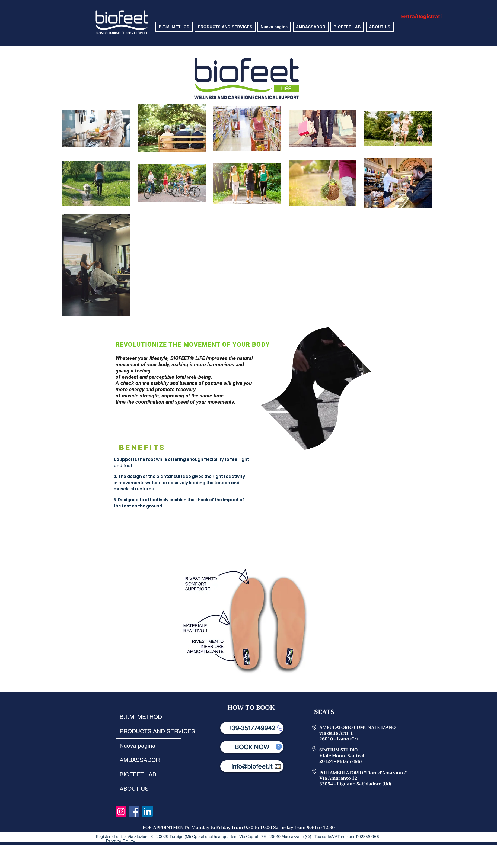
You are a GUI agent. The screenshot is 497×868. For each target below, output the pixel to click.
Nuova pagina (138, 746)
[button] (174, 27)
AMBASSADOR (140, 760)
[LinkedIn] (147, 811)
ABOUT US (134, 789)
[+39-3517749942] (252, 728)
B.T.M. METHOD (141, 717)
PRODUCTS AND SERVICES (150, 731)
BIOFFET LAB (138, 774)
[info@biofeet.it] (252, 766)
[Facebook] (134, 811)
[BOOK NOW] (252, 747)
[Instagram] (121, 811)
